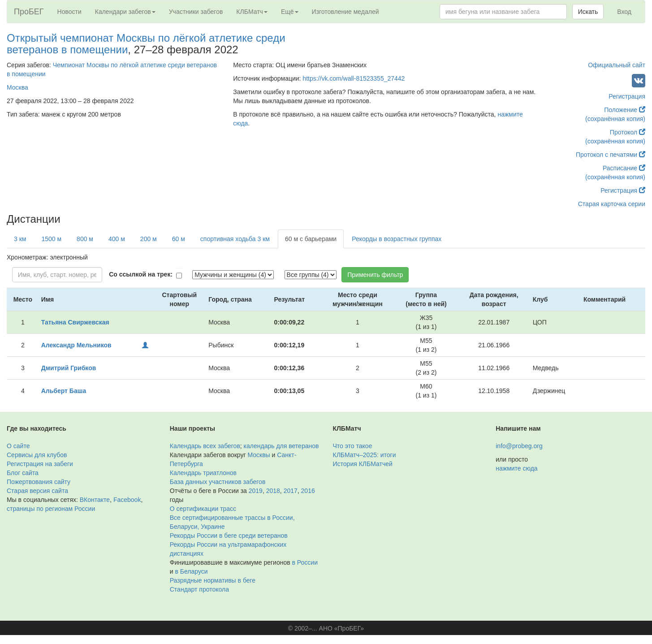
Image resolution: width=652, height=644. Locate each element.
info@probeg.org (519, 446)
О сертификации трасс (203, 509)
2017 (291, 491)
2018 (273, 491)
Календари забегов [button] (125, 12)
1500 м (51, 239)
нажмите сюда (516, 468)
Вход (624, 12)
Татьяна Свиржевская (75, 322)
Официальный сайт (617, 65)
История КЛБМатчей (363, 464)
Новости (69, 12)
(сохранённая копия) (615, 119)
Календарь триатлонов (203, 473)
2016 (308, 491)
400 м (117, 239)
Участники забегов (196, 12)
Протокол (628, 132)
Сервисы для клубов (37, 455)
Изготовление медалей (345, 12)
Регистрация (627, 96)
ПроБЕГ (29, 12)
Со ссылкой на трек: (141, 274)
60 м (179, 239)
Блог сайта (23, 473)
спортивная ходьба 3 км (235, 239)
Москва (17, 87)
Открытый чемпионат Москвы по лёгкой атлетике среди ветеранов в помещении (146, 44)
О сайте (18, 446)
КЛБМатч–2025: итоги (365, 455)
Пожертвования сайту (39, 482)
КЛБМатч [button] (252, 12)
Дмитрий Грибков (69, 368)
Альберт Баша (64, 391)
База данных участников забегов (218, 482)
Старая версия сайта (37, 491)
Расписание (624, 168)
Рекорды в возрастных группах (397, 239)
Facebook (127, 500)
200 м (149, 239)
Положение (625, 110)
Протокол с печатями (611, 155)
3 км (20, 239)
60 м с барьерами (311, 239)
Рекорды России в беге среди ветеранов (229, 536)
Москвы (259, 455)
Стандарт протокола (199, 589)
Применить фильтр (375, 275)
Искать (588, 12)
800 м (85, 239)
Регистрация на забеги (40, 464)
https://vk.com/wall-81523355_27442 (354, 78)
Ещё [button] (290, 12)
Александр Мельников (76, 345)
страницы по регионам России (51, 509)
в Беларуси (191, 571)
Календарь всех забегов (205, 446)
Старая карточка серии (612, 204)
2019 (256, 491)
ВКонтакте (95, 500)
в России (305, 562)
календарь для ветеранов (281, 446)
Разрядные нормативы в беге (213, 580)
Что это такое (353, 446)
